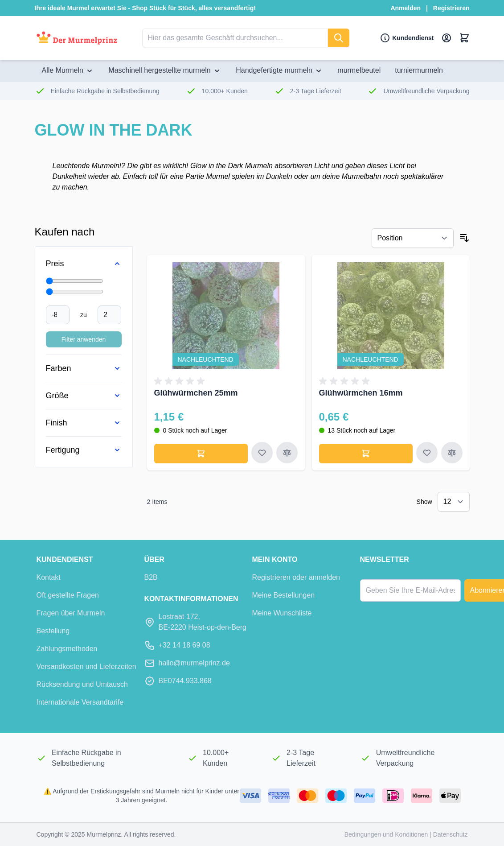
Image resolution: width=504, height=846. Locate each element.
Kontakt (49, 577)
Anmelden (406, 8)
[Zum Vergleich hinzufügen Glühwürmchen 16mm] (452, 453)
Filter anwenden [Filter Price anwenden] (84, 339)
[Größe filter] (84, 396)
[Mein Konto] (447, 38)
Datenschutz (451, 834)
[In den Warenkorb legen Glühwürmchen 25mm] (201, 454)
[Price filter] (84, 264)
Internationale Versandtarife (80, 702)
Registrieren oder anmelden (296, 577)
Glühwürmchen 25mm (196, 393)
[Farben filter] (84, 368)
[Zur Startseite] (77, 38)
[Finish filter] (84, 423)
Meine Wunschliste (282, 613)
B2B (151, 577)
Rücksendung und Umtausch (82, 684)
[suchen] (339, 38)
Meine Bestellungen (284, 595)
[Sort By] (413, 238)
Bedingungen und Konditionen (387, 834)
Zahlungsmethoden (67, 649)
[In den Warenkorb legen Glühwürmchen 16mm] (366, 454)
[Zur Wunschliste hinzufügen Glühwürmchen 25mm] (262, 453)
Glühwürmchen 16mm (361, 393)
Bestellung (53, 631)
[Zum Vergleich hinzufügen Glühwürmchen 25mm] (287, 453)
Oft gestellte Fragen (68, 595)
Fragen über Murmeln (71, 613)
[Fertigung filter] (84, 450)
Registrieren (451, 8)
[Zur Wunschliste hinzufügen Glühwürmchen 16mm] (427, 453)
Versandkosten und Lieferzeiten (86, 666)
